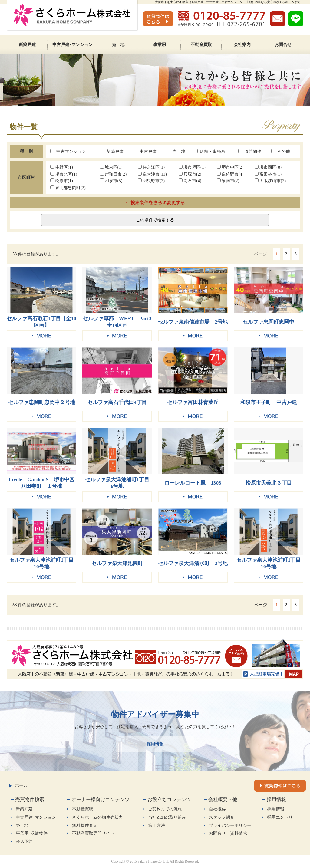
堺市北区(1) (64, 174)
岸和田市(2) (113, 174)
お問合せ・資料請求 (228, 833)
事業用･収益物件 (32, 833)
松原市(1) (62, 181)
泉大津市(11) (152, 174)
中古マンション (68, 151)
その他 (281, 151)
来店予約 (24, 841)
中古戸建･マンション (36, 817)
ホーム (18, 785)
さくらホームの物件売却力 (97, 817)
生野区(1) (62, 167)
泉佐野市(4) (230, 174)
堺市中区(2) (230, 167)
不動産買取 (83, 809)
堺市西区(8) (268, 167)
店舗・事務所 (209, 151)
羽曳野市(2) (151, 181)
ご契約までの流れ (165, 809)
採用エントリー (282, 817)
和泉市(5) (111, 181)
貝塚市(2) (190, 174)
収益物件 (250, 151)
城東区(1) (111, 167)
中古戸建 (145, 151)
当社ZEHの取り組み (167, 817)
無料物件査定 (85, 825)
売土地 (176, 151)
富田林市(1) (268, 174)
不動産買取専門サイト (93, 833)
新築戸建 (112, 151)
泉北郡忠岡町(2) (68, 188)
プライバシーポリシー (230, 825)
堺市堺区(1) (192, 167)
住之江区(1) (151, 167)
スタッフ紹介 (222, 817)
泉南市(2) (228, 181)
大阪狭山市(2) (270, 181)
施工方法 (157, 825)
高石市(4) (190, 181)
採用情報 (155, 744)
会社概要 (217, 809)
